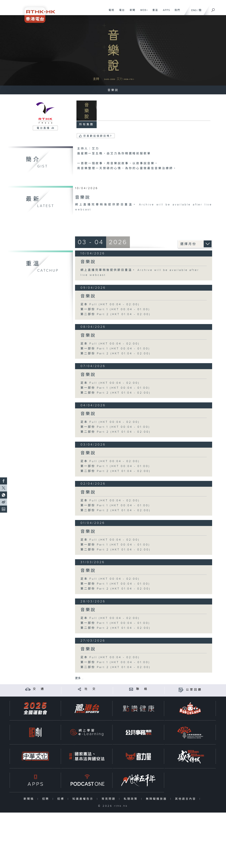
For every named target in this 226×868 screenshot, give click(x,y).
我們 (176, 12)
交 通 (39, 689)
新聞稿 (30, 799)
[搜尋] (213, 9)
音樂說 (88, 262)
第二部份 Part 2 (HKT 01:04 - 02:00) (116, 314)
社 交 (91, 689)
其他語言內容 (186, 799)
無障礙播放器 (157, 799)
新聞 (131, 12)
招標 (62, 799)
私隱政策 (132, 799)
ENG (194, 10)
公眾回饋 (194, 690)
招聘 (46, 799)
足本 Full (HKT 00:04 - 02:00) (110, 304)
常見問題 (109, 799)
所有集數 (86, 125)
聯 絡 (142, 689)
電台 (121, 12)
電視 (110, 12)
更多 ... (79, 678)
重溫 (154, 12)
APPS (165, 12)
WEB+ (143, 12)
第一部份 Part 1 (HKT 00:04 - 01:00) (115, 309)
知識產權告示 (84, 799)
